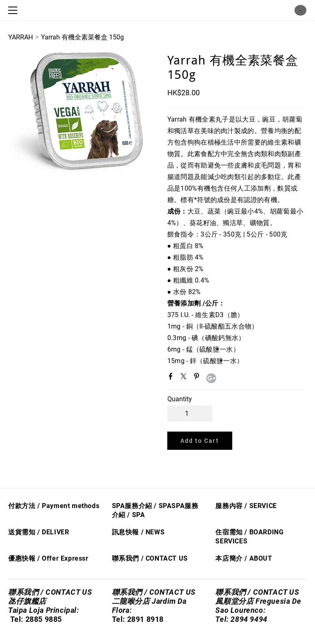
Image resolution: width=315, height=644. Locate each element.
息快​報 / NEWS (142, 532)
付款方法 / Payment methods (54, 506)
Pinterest (198, 378)
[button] (200, 441)
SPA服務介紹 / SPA (142, 506)
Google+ (211, 378)
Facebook (172, 378)
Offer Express (64, 558)
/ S (131, 515)
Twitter (185, 378)
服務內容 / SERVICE (246, 506)
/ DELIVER (52, 532)
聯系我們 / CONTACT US (150, 558)
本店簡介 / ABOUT (244, 558)
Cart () (300, 10)
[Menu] (14, 10)
